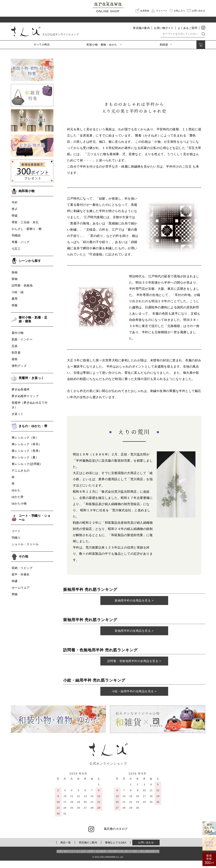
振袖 (15, 272)
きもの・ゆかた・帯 (33, 426)
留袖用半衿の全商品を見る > (134, 634)
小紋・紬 (18, 292)
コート (16, 531)
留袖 (15, 279)
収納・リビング (22, 568)
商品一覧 (66, 850)
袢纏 (15, 581)
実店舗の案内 (141, 28)
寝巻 (15, 359)
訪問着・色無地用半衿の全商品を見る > (134, 666)
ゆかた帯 (18, 497)
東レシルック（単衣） (27, 444)
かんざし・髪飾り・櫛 (27, 229)
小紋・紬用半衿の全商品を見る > (134, 699)
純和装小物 (27, 191)
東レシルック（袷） (25, 437)
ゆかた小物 (19, 503)
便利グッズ (19, 366)
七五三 (16, 249)
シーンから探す (30, 261)
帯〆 (15, 209)
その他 (23, 556)
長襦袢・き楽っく (31, 378)
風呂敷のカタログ (116, 836)
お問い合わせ (146, 850)
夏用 (15, 299)
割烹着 (16, 353)
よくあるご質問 (188, 28)
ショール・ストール (25, 544)
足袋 (15, 346)
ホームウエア (21, 588)
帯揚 (15, 216)
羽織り (16, 538)
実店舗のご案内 (88, 850)
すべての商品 (42, 45)
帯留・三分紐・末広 (25, 222)
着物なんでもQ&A (116, 850)
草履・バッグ (21, 242)
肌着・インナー (22, 339)
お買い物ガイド (164, 28)
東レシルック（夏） (25, 457)
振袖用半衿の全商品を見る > (134, 602)
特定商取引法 (123, 859)
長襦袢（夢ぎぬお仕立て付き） (30, 405)
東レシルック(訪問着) (26, 464)
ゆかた (16, 490)
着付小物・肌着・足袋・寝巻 (33, 319)
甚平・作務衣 (21, 574)
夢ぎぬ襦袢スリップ (25, 396)
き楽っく (18, 414)
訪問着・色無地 (22, 285)
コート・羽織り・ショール (35, 518)
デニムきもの (21, 470)
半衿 (15, 202)
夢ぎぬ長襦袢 (21, 389)
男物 (15, 594)
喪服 (15, 305)
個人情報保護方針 (150, 859)
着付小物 (18, 333)
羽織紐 (16, 235)
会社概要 (101, 859)
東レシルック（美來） (27, 451)
